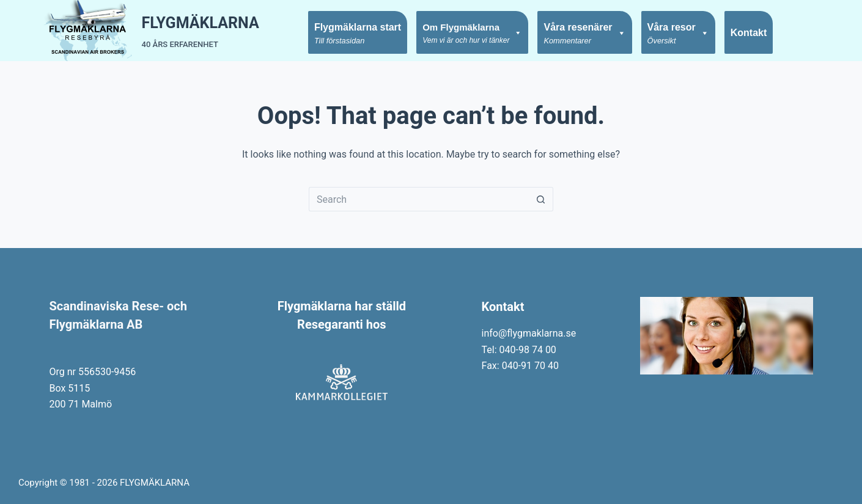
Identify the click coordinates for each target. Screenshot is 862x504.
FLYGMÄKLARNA (201, 23)
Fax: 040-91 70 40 (520, 366)
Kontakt (749, 33)
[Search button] (541, 199)
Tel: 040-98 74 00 (519, 350)
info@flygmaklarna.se (529, 333)
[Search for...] (419, 199)
